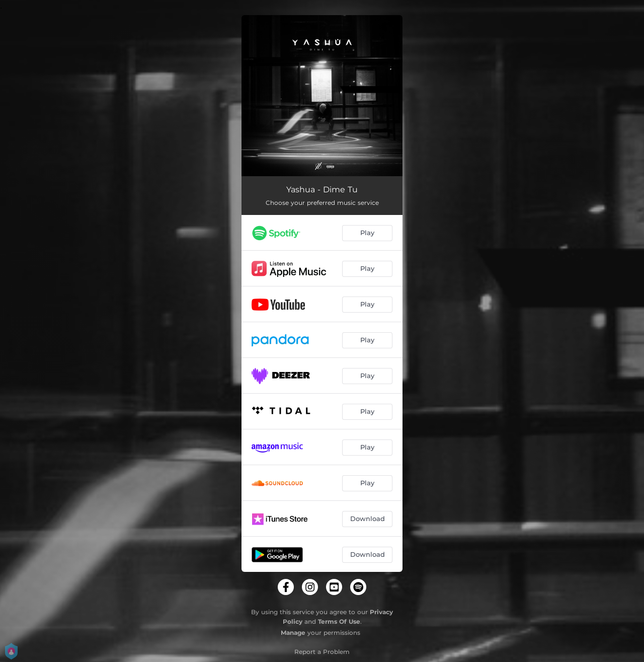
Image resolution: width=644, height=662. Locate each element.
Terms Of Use (339, 621)
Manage (293, 633)
